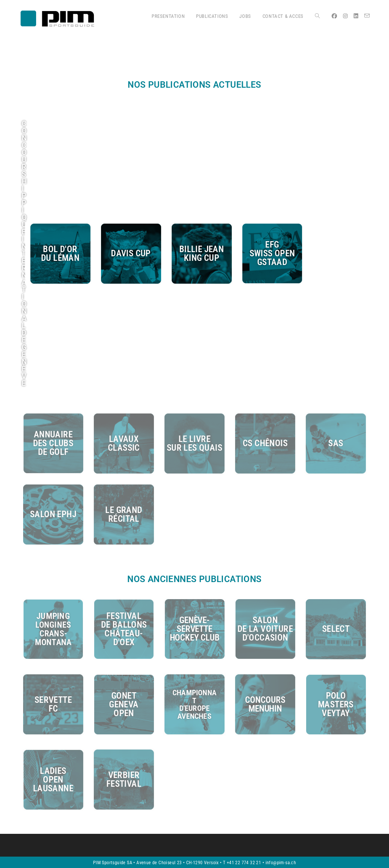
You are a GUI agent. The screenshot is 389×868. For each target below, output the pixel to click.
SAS (336, 443)
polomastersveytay (336, 704)
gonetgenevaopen (124, 704)
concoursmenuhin (265, 704)
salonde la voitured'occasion (265, 629)
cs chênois (265, 443)
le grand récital (124, 514)
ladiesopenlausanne (53, 779)
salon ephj (53, 514)
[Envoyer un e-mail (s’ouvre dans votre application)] (367, 16)
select (336, 629)
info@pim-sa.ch (281, 862)
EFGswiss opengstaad (272, 253)
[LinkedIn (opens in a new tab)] (356, 16)
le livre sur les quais (194, 443)
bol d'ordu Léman (60, 254)
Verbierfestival (124, 779)
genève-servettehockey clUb (195, 629)
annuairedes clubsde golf (53, 443)
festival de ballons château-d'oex (124, 629)
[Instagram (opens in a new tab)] (345, 16)
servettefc (53, 704)
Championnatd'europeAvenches (194, 704)
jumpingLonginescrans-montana (53, 629)
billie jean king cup (202, 254)
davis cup (131, 253)
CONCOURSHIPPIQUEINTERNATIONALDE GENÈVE (24, 253)
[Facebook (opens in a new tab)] (334, 16)
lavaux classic (124, 443)
